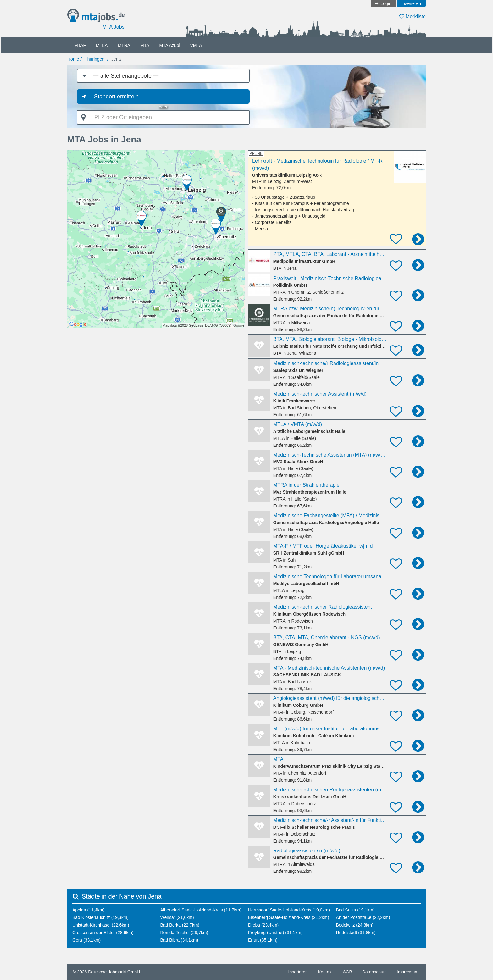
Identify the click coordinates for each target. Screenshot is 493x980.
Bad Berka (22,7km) (180, 925)
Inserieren (411, 3)
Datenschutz (374, 972)
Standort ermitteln (116, 97)
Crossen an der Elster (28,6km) (103, 933)
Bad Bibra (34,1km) (179, 940)
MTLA (102, 45)
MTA (145, 45)
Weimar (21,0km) (177, 917)
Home (73, 59)
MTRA (124, 45)
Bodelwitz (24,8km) (355, 925)
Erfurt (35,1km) (263, 940)
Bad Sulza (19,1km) (355, 910)
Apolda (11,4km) (89, 910)
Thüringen (94, 59)
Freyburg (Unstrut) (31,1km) (275, 933)
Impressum (408, 972)
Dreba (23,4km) (263, 925)
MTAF (80, 45)
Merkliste (413, 17)
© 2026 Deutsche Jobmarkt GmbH (106, 972)
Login (386, 3)
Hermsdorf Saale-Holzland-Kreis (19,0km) (289, 910)
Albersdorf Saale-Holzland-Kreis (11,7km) (201, 910)
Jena (116, 59)
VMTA (196, 45)
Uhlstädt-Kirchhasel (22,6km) (101, 925)
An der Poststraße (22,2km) (363, 917)
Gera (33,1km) (86, 940)
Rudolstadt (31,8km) (356, 933)
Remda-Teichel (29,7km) (184, 933)
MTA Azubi (170, 45)
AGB (347, 972)
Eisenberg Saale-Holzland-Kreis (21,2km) (289, 917)
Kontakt (325, 972)
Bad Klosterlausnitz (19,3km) (100, 917)
